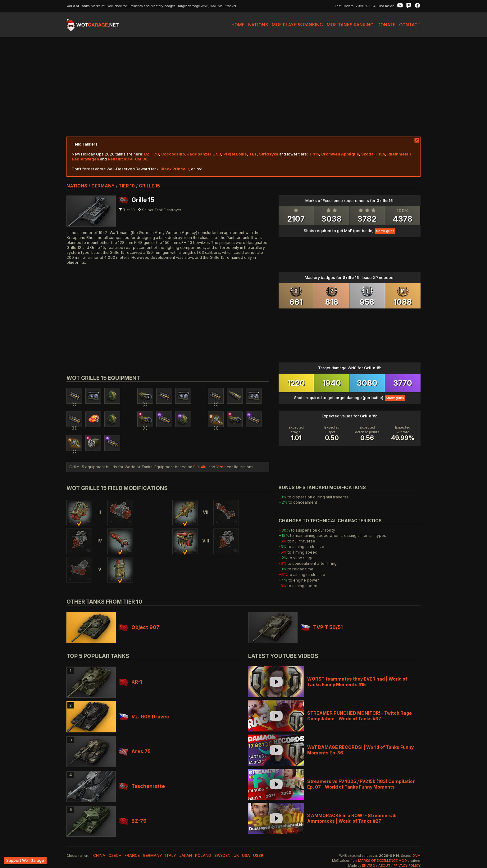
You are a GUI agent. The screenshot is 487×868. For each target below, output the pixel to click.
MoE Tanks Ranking (350, 25)
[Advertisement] (243, 87)
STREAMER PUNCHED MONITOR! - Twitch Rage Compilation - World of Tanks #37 (360, 716)
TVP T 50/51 (322, 627)
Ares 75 (135, 751)
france (132, 855)
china (99, 855)
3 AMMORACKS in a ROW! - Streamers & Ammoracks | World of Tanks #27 (352, 818)
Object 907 (139, 627)
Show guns (385, 231)
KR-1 (130, 682)
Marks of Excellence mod (382, 861)
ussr (258, 855)
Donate (386, 25)
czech (115, 855)
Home (238, 25)
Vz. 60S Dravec (144, 717)
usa (246, 855)
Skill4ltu (200, 467)
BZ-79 (133, 821)
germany (103, 186)
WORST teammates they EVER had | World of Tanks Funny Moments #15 (357, 682)
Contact (410, 25)
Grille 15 (149, 186)
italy (171, 855)
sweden (222, 855)
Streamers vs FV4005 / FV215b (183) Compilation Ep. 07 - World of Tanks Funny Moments (361, 784)
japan (186, 855)
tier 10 (127, 186)
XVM (417, 856)
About (384, 866)
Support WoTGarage (25, 860)
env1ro (369, 866)
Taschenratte (142, 786)
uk (236, 855)
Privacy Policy (407, 866)
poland (203, 855)
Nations (258, 25)
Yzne (221, 467)
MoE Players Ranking (297, 25)
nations (77, 186)
